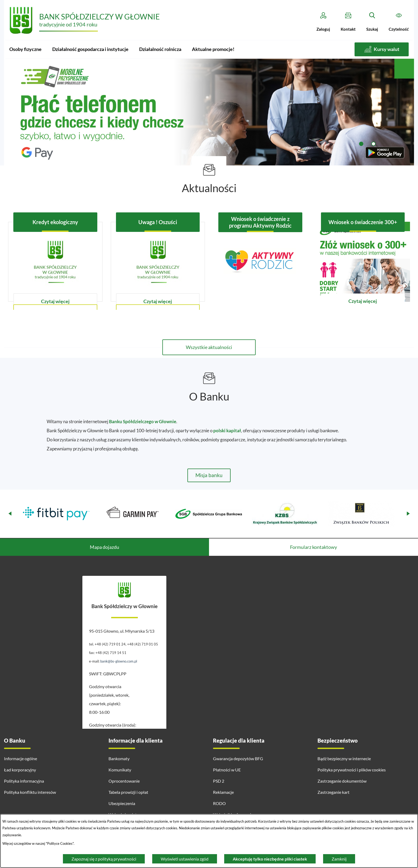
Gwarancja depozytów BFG (238, 758)
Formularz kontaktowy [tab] (313, 547)
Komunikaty (120, 770)
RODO (219, 803)
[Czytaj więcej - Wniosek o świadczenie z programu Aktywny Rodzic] (260, 262)
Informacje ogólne (21, 758)
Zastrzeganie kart (333, 792)
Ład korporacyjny (20, 770)
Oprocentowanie (124, 781)
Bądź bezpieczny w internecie (344, 758)
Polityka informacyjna (24, 781)
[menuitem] (25, 49)
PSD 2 (219, 781)
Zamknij (339, 859)
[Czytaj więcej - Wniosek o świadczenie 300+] (363, 262)
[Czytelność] (399, 22)
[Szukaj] (372, 22)
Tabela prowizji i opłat (128, 792)
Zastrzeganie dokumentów (342, 781)
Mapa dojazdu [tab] (104, 547)
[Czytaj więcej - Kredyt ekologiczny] (55, 262)
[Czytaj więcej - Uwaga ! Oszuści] (158, 262)
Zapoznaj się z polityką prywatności (104, 859)
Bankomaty (119, 758)
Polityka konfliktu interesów (30, 792)
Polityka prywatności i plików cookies (352, 770)
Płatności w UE (227, 770)
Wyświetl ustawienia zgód (185, 859)
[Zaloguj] (323, 22)
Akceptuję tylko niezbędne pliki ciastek (270, 859)
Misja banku (209, 475)
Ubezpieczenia (122, 803)
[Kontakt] (348, 22)
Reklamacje (223, 792)
